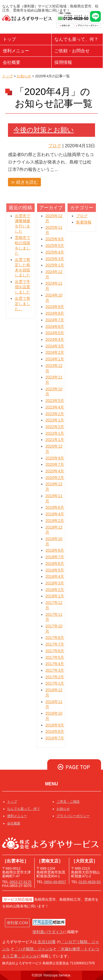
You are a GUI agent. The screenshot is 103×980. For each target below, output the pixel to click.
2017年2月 (55, 677)
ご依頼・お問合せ (72, 51)
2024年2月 (55, 352)
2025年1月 (55, 265)
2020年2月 (55, 478)
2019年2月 (55, 521)
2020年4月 (55, 471)
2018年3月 (55, 583)
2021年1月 (55, 440)
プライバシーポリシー (73, 816)
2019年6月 (55, 507)
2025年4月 (55, 252)
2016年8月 (55, 731)
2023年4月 (55, 407)
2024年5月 (55, 333)
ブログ (55, 146)
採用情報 (63, 62)
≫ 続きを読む (24, 182)
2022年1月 (55, 433)
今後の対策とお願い (44, 130)
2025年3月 (55, 259)
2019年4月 (55, 514)
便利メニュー (16, 51)
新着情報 (84, 222)
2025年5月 (55, 246)
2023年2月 (55, 414)
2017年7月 (55, 644)
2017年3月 (55, 670)
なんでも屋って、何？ (76, 39)
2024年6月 (55, 326)
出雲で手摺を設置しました (23, 287)
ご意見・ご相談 (68, 802)
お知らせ (24, 76)
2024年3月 (55, 346)
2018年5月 (55, 570)
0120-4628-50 (90, 882)
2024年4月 (55, 339)
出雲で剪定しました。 (23, 303)
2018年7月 (55, 557)
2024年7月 (55, 320)
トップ (9, 39)
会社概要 (12, 62)
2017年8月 (55, 638)
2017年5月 (55, 657)
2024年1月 (55, 359)
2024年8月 (55, 313)
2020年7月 (55, 464)
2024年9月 (55, 307)
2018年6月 (55, 563)
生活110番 (46, 942)
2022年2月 (55, 427)
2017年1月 (55, 683)
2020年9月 (55, 458)
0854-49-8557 (55, 882)
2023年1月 (55, 420)
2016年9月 (55, 725)
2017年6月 (55, 651)
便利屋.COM (17, 923)
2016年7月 (55, 738)
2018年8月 (55, 550)
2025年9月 (55, 239)
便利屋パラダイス (48, 932)
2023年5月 (55, 401)
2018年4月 (55, 576)
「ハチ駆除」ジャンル (34, 949)
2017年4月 (55, 664)
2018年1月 (55, 596)
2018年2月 (55, 590)
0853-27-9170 (21, 882)
